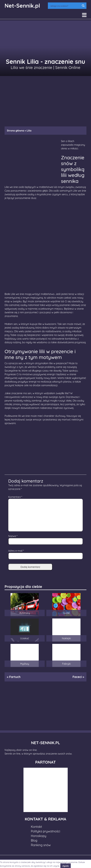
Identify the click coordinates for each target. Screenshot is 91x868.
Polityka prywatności (46, 831)
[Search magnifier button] (83, 6)
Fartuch (15, 677)
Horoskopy (39, 836)
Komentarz (15, 497)
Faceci (77, 677)
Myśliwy (25, 664)
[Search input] (65, 6)
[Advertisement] (45, 100)
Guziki (66, 613)
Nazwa (13, 536)
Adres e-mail (16, 551)
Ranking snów (41, 845)
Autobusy (25, 613)
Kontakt (37, 827)
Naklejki (66, 638)
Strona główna (15, 131)
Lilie (7, 187)
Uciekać (25, 638)
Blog (34, 840)
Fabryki (66, 664)
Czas (7, 191)
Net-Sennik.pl (22, 6)
